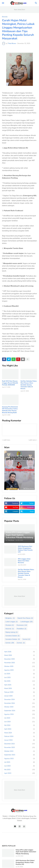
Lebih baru (7, 440)
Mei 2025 (19, 681)
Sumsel (26, 639)
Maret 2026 (19, 655)
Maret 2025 (19, 688)
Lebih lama (32, 440)
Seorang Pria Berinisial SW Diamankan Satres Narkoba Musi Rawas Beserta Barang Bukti (10, 410)
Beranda (5, 17)
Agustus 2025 (19, 670)
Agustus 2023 (19, 759)
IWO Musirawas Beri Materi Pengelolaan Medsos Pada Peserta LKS (25, 549)
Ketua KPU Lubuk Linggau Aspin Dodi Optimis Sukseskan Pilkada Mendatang (26, 852)
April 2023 (19, 773)
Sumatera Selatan (12, 636)
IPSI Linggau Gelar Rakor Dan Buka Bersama (24, 561)
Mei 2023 (19, 770)
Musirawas (22, 625)
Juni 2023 (19, 766)
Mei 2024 (19, 725)
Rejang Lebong (11, 632)
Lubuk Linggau (11, 622)
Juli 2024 (19, 718)
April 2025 (19, 685)
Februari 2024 (19, 736)
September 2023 (19, 755)
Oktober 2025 (19, 666)
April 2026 (19, 652)
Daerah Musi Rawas (25, 618)
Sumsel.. (21, 643)
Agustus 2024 (19, 714)
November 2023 (19, 747)
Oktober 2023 (19, 751)
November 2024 (19, 703)
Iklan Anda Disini (19, 10)
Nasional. (10, 629)
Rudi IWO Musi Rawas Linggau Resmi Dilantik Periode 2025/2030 (10, 383)
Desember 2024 (19, 700)
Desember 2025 (19, 659)
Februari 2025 (19, 692)
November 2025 (19, 663)
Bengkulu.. (10, 618)
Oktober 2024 (19, 707)
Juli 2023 (19, 762)
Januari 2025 (19, 696)
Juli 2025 (19, 674)
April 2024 (19, 729)
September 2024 (19, 711)
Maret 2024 (19, 733)
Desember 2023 (19, 744)
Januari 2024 (19, 740)
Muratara (10, 625)
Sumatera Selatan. (13, 639)
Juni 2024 (19, 722)
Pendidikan (21, 629)
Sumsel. (10, 643)
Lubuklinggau (26, 622)
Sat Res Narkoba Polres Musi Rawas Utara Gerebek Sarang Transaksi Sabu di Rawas (29, 385)
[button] (3, 3)
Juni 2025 (19, 677)
